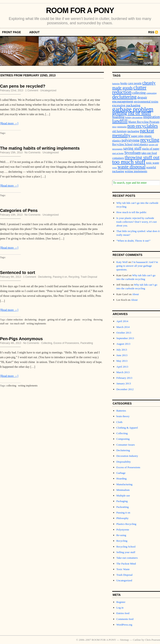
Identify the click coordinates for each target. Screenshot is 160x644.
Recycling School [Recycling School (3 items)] (122, 144)
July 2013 (122, 350)
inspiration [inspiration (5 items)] (151, 117)
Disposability (124, 462)
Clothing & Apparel (127, 428)
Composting (123, 439)
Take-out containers (127, 558)
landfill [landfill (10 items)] (120, 121)
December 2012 (125, 389)
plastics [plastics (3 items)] (117, 141)
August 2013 (123, 344)
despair (42, 320)
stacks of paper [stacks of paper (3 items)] (151, 149)
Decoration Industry (127, 456)
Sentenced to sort (18, 273)
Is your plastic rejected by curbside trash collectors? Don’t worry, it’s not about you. (137, 222)
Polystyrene (123, 530)
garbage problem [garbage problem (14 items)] (133, 109)
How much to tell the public (132, 212)
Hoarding (121, 478)
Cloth (119, 422)
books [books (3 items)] (124, 83)
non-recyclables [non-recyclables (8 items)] (143, 126)
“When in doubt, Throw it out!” (133, 241)
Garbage (121, 473)
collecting (11, 386)
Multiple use (123, 496)
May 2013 (122, 361)
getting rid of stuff (57, 320)
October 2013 (124, 333)
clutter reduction (15, 320)
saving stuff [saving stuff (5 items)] (132, 148)
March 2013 (123, 372)
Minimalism (123, 490)
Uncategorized (48, 90)
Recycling (74, 277)
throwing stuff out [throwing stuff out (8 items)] (142, 157)
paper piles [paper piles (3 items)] (137, 136)
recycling (87, 320)
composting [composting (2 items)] (151, 93)
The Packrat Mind (126, 564)
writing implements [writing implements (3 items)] (136, 171)
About (34, 32)
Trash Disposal (89, 277)
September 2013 (125, 338)
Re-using (121, 535)
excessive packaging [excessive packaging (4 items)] (126, 105)
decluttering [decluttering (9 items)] (124, 97)
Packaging (122, 501)
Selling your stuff (126, 552)
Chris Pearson (152, 640)
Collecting (47, 343)
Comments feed (125, 619)
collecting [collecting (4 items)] (139, 93)
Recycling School (126, 547)
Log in (120, 608)
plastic (77, 320)
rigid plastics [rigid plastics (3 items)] (141, 144)
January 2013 (124, 383)
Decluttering (45, 277)
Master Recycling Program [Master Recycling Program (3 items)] (144, 122)
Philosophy (122, 518)
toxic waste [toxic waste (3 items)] (153, 163)
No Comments (33, 153)
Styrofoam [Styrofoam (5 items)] (132, 153)
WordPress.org (124, 625)
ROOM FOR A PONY (80, 10)
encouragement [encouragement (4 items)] (123, 101)
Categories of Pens (19, 210)
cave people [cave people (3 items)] (135, 83)
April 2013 (122, 367)
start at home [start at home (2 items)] (118, 153)
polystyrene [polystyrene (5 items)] (131, 140)
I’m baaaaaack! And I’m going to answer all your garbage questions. (137, 266)
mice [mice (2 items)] (114, 127)
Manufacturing (124, 484)
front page (12, 32)
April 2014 (122, 321)
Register (121, 602)
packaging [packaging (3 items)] (133, 131)
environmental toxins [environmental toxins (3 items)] (146, 102)
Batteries (121, 411)
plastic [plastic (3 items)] (148, 136)
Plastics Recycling (126, 524)
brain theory (123, 416)
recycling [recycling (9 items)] (150, 140)
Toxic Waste (123, 569)
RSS (151, 32)
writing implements (36, 324)
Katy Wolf (122, 262)
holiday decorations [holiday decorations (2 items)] (134, 117)
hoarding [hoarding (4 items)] (118, 117)
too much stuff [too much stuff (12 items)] (129, 162)
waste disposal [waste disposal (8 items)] (132, 167)
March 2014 (123, 327)
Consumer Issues (126, 445)
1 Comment (32, 90)
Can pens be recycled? (23, 86)
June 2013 (122, 355)
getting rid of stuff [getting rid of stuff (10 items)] (132, 113)
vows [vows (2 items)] (115, 168)
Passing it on (60, 277)
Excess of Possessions (66, 343)
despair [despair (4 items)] (142, 97)
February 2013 (124, 378)
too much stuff (17, 324)
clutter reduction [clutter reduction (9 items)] (129, 90)
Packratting (87, 343)
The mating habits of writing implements (40, 148)
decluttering (31, 320)
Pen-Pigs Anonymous (21, 339)
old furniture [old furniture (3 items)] (119, 131)
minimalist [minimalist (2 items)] (122, 127)
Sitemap (125, 640)
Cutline (137, 640)
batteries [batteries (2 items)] (116, 84)
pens (70, 320)
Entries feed (123, 613)
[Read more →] (9, 123)
